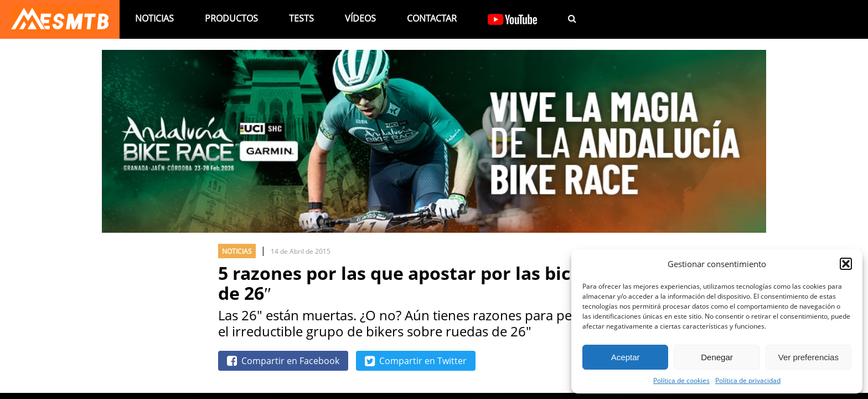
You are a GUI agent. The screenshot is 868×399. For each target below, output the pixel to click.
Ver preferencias (808, 357)
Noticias (154, 18)
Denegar (717, 357)
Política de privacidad (748, 380)
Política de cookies (681, 380)
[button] (846, 264)
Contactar (432, 18)
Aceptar (626, 357)
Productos (231, 18)
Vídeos (360, 18)
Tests (301, 18)
